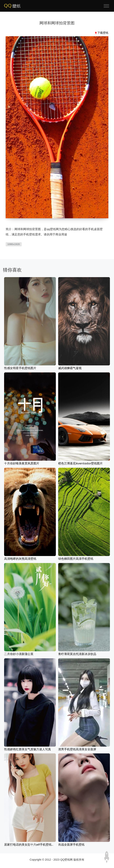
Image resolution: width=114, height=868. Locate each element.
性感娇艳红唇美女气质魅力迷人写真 (28, 749)
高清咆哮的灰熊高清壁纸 (20, 559)
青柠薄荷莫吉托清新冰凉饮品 (77, 654)
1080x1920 (14, 244)
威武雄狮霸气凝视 (70, 368)
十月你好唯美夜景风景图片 (22, 463)
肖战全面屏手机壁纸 (71, 845)
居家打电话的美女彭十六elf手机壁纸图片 (31, 845)
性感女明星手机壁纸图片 (20, 368)
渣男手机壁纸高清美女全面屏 (77, 749)
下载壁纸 (103, 33)
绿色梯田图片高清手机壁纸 (76, 559)
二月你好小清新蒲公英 (19, 654)
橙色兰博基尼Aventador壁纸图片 (80, 463)
